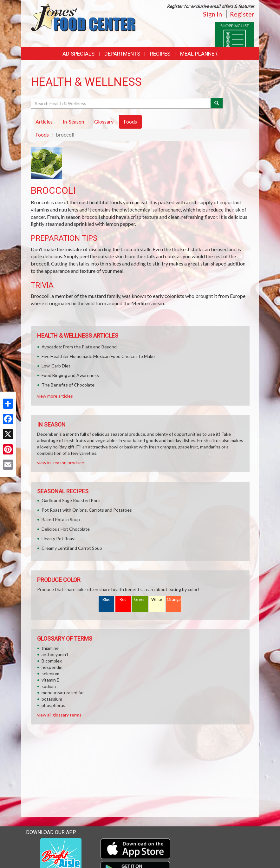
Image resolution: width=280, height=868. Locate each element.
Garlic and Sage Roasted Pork (71, 500)
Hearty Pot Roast (59, 538)
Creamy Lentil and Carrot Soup (72, 548)
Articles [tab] (44, 121)
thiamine (50, 648)
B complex (52, 661)
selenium (50, 673)
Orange (174, 599)
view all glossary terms (59, 715)
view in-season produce (61, 463)
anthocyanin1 (55, 654)
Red (123, 599)
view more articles (55, 396)
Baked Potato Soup (61, 519)
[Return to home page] (83, 17)
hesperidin (52, 667)
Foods (42, 135)
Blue (106, 599)
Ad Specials (78, 54)
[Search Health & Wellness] (121, 103)
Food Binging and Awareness (70, 375)
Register (242, 14)
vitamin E (50, 680)
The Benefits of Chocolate (68, 385)
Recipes (160, 54)
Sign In (212, 14)
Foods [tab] (130, 121)
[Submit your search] (217, 103)
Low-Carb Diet (56, 366)
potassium (52, 699)
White (157, 599)
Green (140, 599)
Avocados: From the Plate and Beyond (79, 347)
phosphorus (53, 705)
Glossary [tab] (104, 121)
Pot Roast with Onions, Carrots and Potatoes (87, 510)
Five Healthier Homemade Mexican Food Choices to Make (98, 356)
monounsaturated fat (63, 693)
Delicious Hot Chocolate (66, 529)
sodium (49, 686)
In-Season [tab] (73, 121)
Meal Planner (199, 54)
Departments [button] (122, 54)
